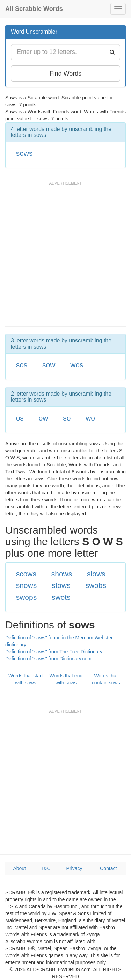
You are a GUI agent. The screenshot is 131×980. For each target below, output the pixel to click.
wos (77, 365)
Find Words (66, 74)
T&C (46, 868)
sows (24, 153)
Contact (108, 868)
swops (27, 597)
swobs (96, 585)
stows (61, 585)
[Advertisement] (65, 257)
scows (26, 574)
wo (90, 418)
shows (62, 574)
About (19, 868)
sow (49, 365)
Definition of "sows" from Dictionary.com (48, 659)
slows (96, 574)
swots (61, 597)
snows (27, 585)
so (67, 418)
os (20, 418)
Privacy (74, 868)
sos (22, 365)
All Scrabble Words (34, 9)
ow (43, 418)
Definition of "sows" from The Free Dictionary (54, 652)
